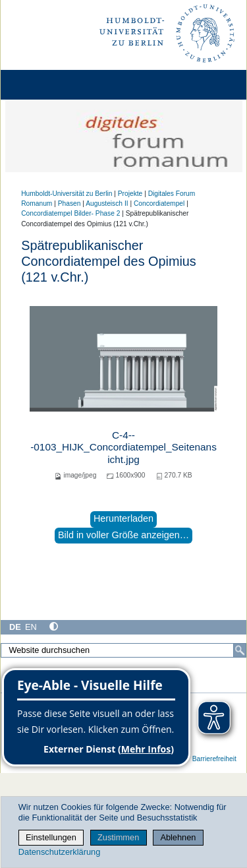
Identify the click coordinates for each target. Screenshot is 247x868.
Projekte (130, 194)
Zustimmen (118, 837)
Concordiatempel (159, 203)
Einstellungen (51, 837)
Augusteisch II (107, 203)
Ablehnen (178, 837)
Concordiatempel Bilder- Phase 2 (70, 213)
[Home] (47, 85)
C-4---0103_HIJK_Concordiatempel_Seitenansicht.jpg (123, 447)
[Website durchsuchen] (123, 650)
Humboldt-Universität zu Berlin (67, 194)
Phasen (69, 203)
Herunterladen (123, 518)
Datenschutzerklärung (59, 852)
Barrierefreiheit (214, 759)
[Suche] (240, 650)
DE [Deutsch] (15, 627)
